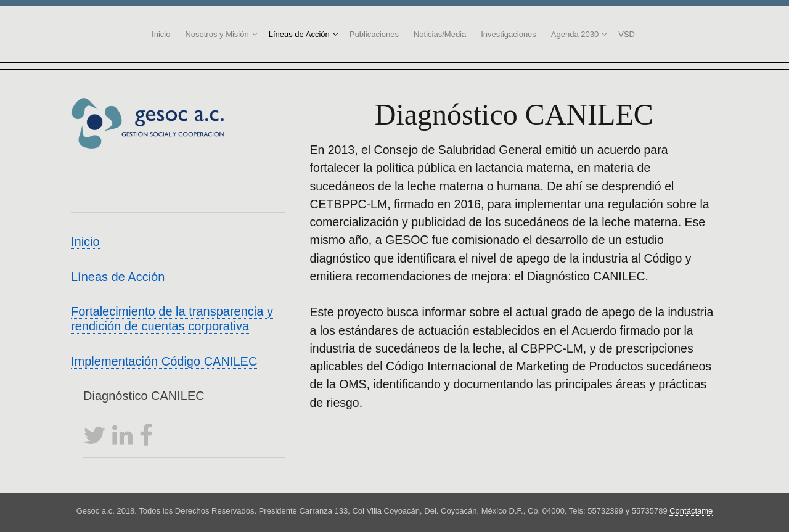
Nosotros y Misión (217, 34)
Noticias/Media (440, 34)
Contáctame (691, 511)
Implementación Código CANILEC (164, 361)
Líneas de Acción (299, 34)
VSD (627, 34)
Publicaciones (374, 34)
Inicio (161, 34)
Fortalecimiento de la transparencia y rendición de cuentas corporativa (172, 319)
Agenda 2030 (575, 34)
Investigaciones (509, 34)
